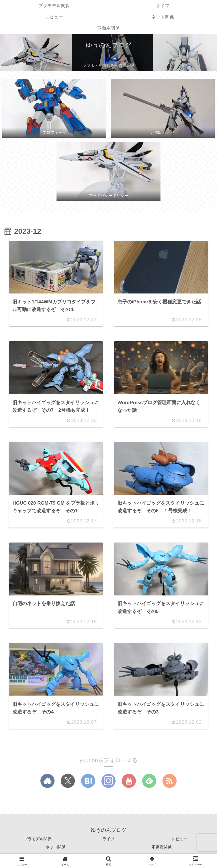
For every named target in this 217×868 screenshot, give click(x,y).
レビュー (179, 841)
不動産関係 (162, 850)
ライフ (108, 841)
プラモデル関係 (38, 841)
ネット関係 (55, 850)
